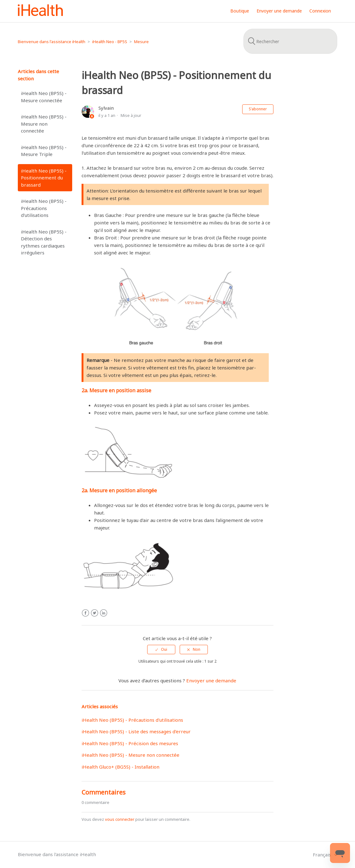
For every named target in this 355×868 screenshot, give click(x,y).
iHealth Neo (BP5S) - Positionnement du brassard (44, 178)
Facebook (85, 613)
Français (322, 855)
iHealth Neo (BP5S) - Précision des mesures (130, 743)
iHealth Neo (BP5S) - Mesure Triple (44, 151)
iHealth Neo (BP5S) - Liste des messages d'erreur (136, 731)
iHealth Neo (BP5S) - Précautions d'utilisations (44, 208)
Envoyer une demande (279, 11)
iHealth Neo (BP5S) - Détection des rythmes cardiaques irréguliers (44, 242)
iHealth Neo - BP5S (110, 42)
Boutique (240, 11)
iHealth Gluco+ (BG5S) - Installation (120, 767)
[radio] (161, 650)
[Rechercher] (290, 41)
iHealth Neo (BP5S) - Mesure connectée (44, 97)
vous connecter (120, 819)
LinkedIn (104, 613)
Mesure (141, 42)
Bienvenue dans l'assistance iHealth (52, 42)
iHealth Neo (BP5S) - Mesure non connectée (44, 124)
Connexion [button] (320, 11)
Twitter (95, 613)
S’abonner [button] (258, 109)
